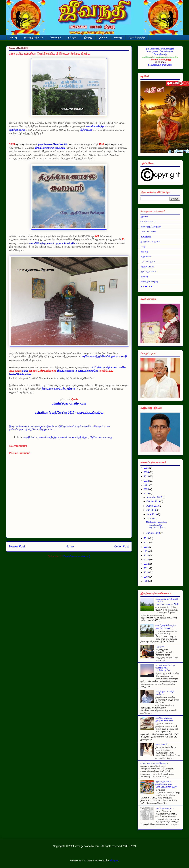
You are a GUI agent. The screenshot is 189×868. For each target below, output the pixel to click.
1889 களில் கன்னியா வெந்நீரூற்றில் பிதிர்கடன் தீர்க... (156, 525)
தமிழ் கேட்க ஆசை (150, 242)
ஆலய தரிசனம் (148, 272)
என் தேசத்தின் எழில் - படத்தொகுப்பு (166, 627)
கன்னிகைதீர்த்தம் (49, 437)
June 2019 (152, 514)
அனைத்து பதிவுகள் (33, 38)
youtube (103, 38)
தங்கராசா (73, 38)
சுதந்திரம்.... (161, 647)
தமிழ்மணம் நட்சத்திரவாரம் (154, 763)
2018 (147, 538)
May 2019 (152, 519)
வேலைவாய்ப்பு (148, 222)
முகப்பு (13, 38)
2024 (147, 472)
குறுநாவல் (146, 257)
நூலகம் (144, 217)
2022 (147, 481)
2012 (147, 564)
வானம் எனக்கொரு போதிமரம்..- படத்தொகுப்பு (165, 668)
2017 (147, 543)
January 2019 (153, 533)
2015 (147, 551)
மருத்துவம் (146, 237)
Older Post (122, 546)
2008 (147, 581)
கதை (143, 247)
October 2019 (153, 501)
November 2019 (155, 497)
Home (70, 546)
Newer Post (17, 546)
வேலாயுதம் (55, 38)
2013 (147, 560)
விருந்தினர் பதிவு (149, 282)
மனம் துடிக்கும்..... (165, 808)
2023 (147, 476)
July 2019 (152, 510)
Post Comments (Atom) (77, 556)
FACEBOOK (146, 287)
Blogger (114, 861)
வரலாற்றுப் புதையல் (151, 227)
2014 (147, 555)
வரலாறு (118, 38)
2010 (147, 572)
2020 (147, 489)
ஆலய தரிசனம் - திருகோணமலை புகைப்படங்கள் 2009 (166, 784)
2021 (147, 485)
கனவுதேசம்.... (163, 744)
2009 (147, 577)
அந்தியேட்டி (30, 437)
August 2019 (153, 506)
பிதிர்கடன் (96, 437)
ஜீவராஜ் (88, 38)
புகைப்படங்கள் (148, 232)
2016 (147, 547)
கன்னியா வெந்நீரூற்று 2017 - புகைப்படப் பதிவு (69, 413)
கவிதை (144, 252)
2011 (147, 568)
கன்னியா (66, 437)
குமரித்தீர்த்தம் (80, 437)
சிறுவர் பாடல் (147, 267)
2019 (147, 494)
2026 (147, 468)
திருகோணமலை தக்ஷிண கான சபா (164, 719)
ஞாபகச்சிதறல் (148, 262)
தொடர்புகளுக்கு (137, 38)
